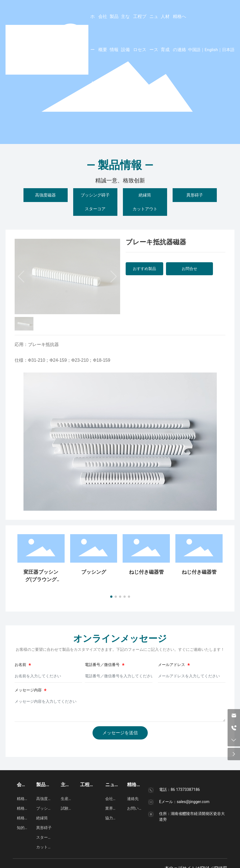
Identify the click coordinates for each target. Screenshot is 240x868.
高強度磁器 (45, 195)
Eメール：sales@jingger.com (184, 802)
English (211, 50)
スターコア (95, 209)
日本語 (228, 50)
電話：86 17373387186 (180, 790)
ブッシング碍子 (95, 195)
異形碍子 (195, 195)
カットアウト (145, 209)
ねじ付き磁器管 (146, 572)
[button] (111, 597)
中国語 (194, 50)
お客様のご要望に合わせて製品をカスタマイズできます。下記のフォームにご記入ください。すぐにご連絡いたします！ (120, 649)
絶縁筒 (145, 195)
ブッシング (94, 572)
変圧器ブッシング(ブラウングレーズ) (41, 579)
